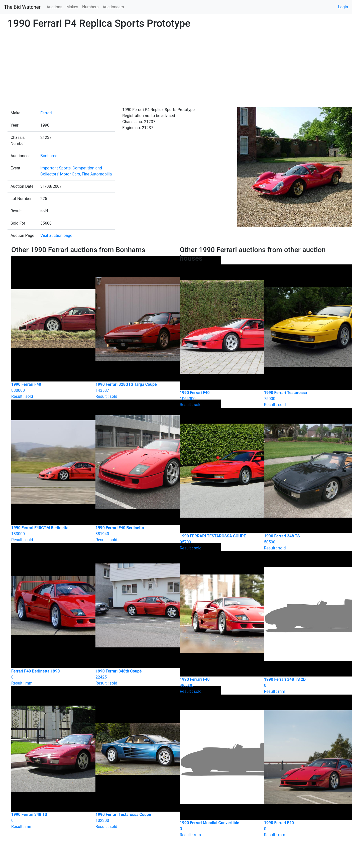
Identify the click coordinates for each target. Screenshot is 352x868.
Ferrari (46, 113)
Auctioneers (113, 7)
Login (343, 7)
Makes (72, 7)
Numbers (90, 7)
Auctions (54, 7)
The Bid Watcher (22, 7)
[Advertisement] (176, 69)
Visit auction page (56, 235)
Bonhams (49, 156)
